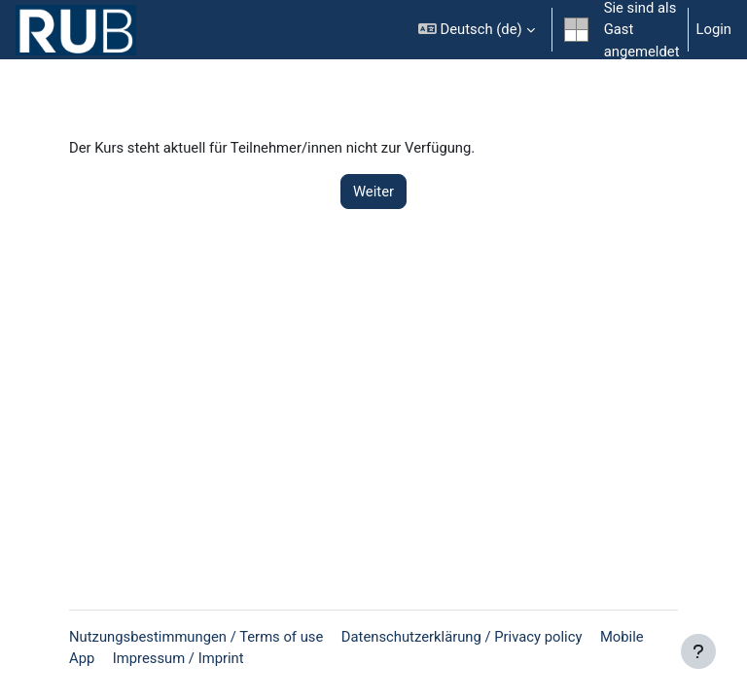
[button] (477, 30)
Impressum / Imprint (178, 658)
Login (714, 29)
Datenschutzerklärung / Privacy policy (462, 637)
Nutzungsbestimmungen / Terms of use (196, 637)
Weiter (373, 192)
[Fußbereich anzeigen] (698, 651)
